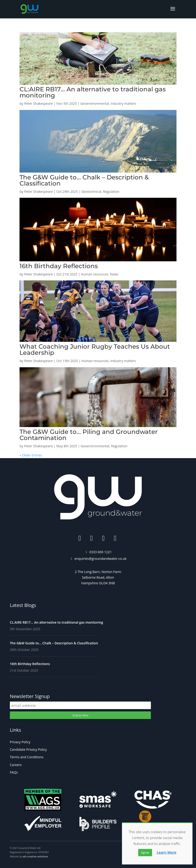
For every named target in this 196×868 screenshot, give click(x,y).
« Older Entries (31, 455)
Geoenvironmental (95, 103)
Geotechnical (91, 192)
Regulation (111, 192)
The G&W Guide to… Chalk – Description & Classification (84, 180)
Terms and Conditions (27, 757)
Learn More (167, 852)
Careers (16, 765)
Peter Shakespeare (39, 103)
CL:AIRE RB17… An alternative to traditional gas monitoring (93, 92)
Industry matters (123, 103)
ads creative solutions (35, 856)
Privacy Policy (20, 742)
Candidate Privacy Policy (28, 749)
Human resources (94, 274)
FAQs (14, 772)
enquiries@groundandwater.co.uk (101, 559)
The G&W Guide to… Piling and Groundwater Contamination (89, 435)
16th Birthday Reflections (59, 266)
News (114, 274)
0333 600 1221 (100, 552)
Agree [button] (145, 852)
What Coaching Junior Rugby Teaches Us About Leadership (95, 350)
